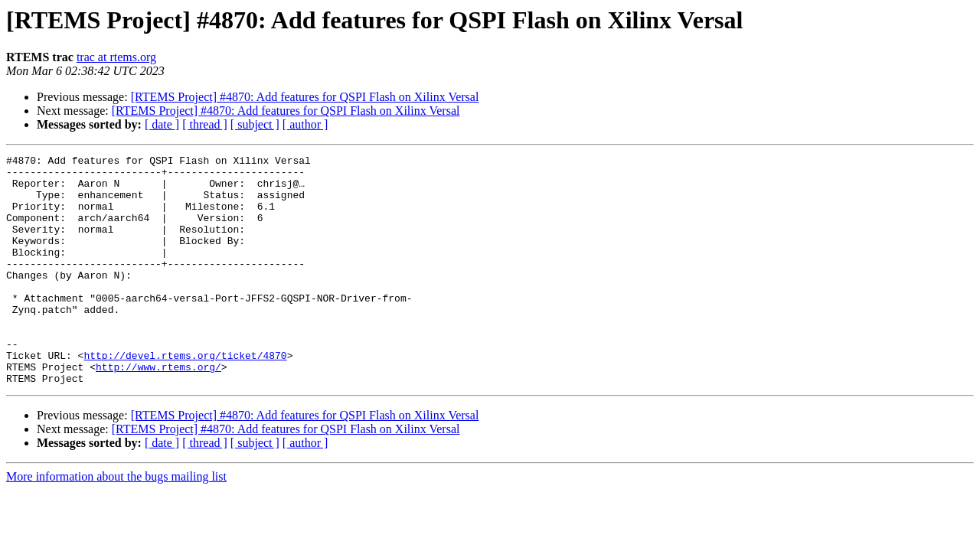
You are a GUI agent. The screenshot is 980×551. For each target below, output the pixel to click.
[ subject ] (255, 124)
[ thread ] (205, 124)
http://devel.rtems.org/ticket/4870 (185, 396)
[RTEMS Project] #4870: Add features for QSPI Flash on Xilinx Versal (305, 97)
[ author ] (305, 124)
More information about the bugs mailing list (116, 522)
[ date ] (162, 124)
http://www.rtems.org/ (158, 410)
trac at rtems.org (116, 57)
